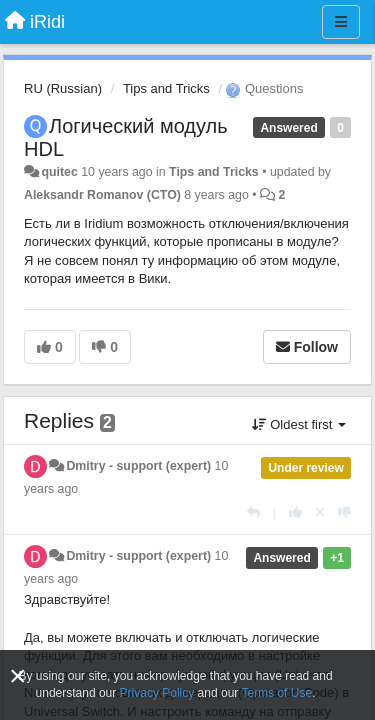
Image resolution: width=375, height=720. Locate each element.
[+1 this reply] (295, 512)
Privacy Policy (157, 693)
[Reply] (253, 512)
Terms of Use (276, 693)
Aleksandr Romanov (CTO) (102, 195)
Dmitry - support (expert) (138, 466)
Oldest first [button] (299, 424)
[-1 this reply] (344, 512)
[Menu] (341, 22)
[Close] (18, 676)
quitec (59, 172)
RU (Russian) (63, 88)
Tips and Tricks (166, 88)
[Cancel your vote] (320, 512)
